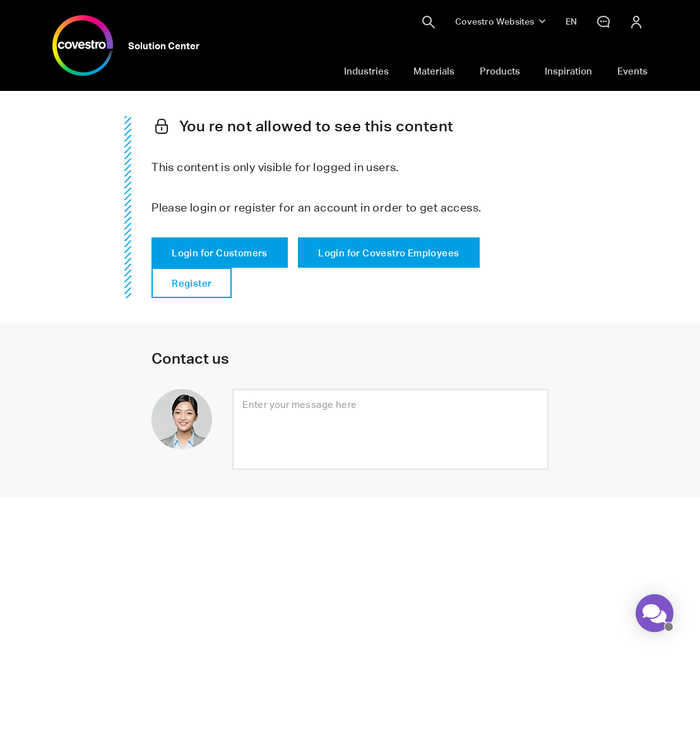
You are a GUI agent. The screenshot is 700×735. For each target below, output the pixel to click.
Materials (434, 71)
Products (500, 71)
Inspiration (568, 71)
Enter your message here (300, 404)
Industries (366, 71)
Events (632, 71)
